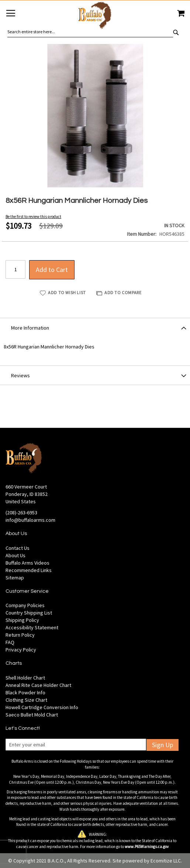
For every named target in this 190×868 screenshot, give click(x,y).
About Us (15, 555)
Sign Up (163, 745)
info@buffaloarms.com (30, 520)
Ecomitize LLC (166, 861)
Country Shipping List (29, 613)
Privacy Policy (21, 650)
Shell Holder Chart (25, 678)
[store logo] (95, 16)
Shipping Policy (22, 620)
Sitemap (15, 578)
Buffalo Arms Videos (27, 563)
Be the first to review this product (33, 217)
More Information (30, 328)
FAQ (10, 642)
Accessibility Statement (32, 627)
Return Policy (20, 635)
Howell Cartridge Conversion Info (42, 707)
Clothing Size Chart (26, 700)
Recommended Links (29, 570)
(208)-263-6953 (21, 513)
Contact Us (18, 548)
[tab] (95, 327)
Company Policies (25, 605)
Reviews (20, 375)
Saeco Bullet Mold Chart (32, 715)
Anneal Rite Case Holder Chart (38, 685)
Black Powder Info (25, 692)
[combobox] (90, 32)
